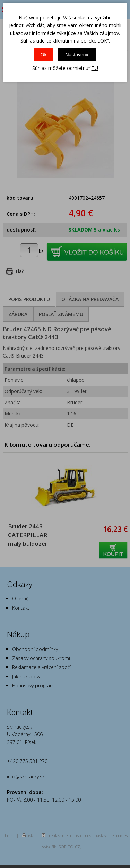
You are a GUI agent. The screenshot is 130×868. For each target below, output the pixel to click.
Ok (44, 55)
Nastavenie (77, 55)
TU (95, 68)
